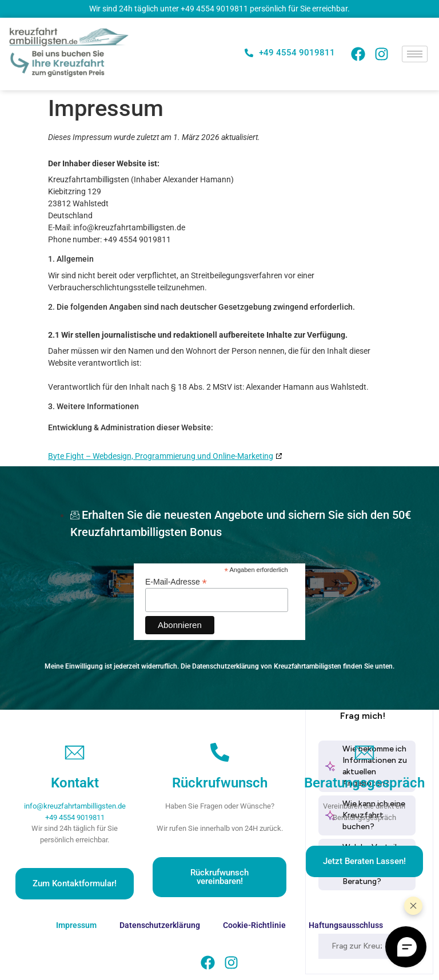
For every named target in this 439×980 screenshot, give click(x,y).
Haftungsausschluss (346, 925)
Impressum (76, 925)
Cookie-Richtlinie (254, 925)
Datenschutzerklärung (160, 925)
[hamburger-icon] (415, 54)
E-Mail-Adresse (176, 581)
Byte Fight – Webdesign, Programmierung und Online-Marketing (161, 456)
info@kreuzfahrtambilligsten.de (75, 806)
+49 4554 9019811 (214, 9)
